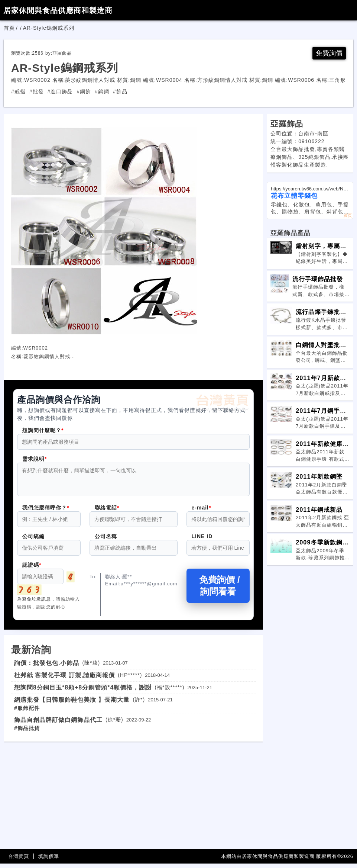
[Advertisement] (133, 798)
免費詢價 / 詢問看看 (218, 590)
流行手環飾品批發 (318, 279)
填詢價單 (49, 861)
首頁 (9, 28)
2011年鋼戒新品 (319, 509)
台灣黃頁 (19, 861)
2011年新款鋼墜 (319, 476)
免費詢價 (329, 53)
